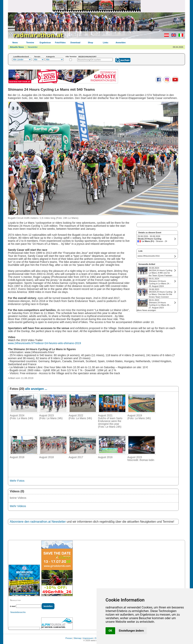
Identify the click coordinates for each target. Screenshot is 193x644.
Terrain (37, 57)
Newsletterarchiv (18, 612)
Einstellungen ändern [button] (131, 631)
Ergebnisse (45, 43)
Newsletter (33, 47)
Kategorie (51, 57)
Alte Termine (71, 57)
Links (106, 43)
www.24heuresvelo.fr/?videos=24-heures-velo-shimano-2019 (44, 343)
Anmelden (121, 43)
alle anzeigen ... (36, 389)
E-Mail (13, 606)
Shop (90, 43)
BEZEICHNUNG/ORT (87, 57)
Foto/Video (60, 43)
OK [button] (110, 631)
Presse (69, 638)
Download (75, 43)
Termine (30, 43)
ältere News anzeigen (146, 310)
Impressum (88, 638)
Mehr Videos (18, 506)
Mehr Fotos (17, 481)
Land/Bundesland (21, 57)
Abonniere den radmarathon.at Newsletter (38, 522)
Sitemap (77, 638)
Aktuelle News (17, 47)
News (15, 43)
